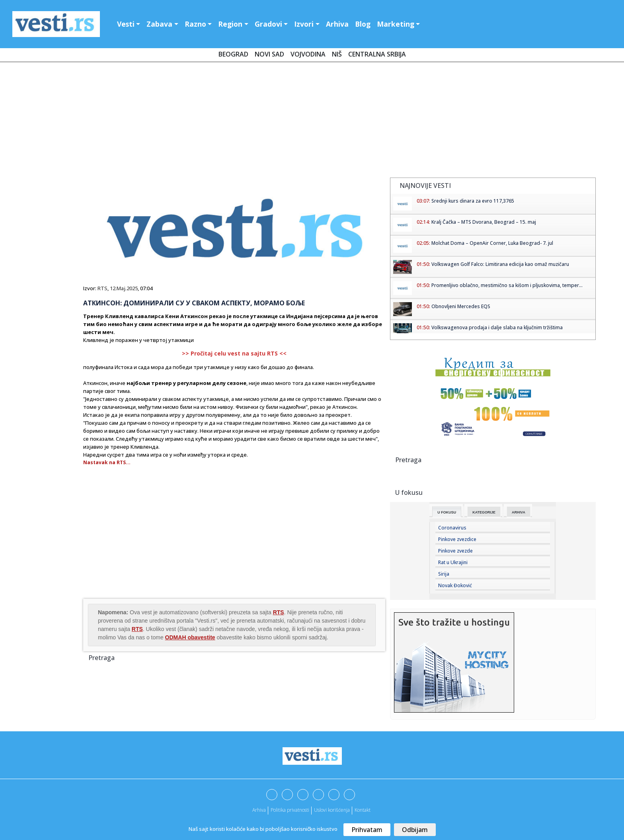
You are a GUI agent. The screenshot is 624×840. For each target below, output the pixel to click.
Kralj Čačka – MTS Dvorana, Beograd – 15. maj (484, 222)
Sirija (444, 574)
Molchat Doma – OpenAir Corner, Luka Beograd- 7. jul (492, 243)
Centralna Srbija (377, 54)
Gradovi (268, 24)
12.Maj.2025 (124, 288)
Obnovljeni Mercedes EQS (461, 306)
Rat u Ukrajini (453, 562)
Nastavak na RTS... (107, 462)
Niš (337, 54)
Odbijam (415, 830)
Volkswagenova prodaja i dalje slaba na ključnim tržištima (497, 327)
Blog (363, 24)
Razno (195, 24)
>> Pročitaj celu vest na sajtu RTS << (234, 353)
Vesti (126, 24)
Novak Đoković (455, 585)
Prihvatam (367, 830)
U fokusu (447, 512)
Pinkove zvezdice (457, 539)
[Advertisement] (312, 121)
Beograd (233, 54)
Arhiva (337, 24)
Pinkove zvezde (455, 551)
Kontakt (363, 810)
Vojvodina (308, 54)
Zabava (159, 24)
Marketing (396, 24)
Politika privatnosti (290, 810)
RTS (102, 288)
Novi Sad (269, 54)
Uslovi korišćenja (332, 810)
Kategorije (484, 512)
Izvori (304, 24)
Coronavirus (452, 528)
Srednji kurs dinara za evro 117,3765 (473, 201)
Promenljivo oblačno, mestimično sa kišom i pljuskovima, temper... (507, 285)
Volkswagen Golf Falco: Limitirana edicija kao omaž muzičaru (500, 264)
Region (230, 24)
